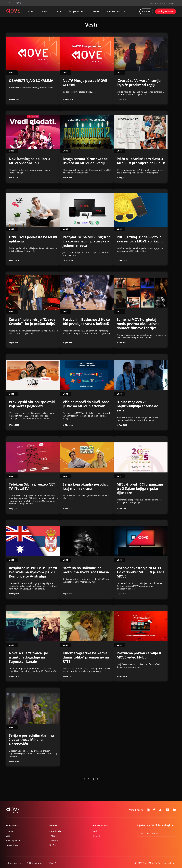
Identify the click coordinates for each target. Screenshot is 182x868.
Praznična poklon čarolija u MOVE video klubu (139, 655)
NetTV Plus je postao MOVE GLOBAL (85, 83)
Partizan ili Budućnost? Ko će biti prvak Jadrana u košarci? (86, 321)
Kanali (58, 11)
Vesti (8, 836)
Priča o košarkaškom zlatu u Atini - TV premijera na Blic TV (141, 161)
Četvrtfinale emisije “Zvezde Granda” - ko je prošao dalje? (32, 321)
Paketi (44, 11)
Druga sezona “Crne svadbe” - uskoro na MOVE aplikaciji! (87, 161)
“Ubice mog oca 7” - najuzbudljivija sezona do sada (137, 406)
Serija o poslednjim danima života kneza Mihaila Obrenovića (31, 739)
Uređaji (95, 11)
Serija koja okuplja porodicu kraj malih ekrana (86, 486)
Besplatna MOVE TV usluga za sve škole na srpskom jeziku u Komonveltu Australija (33, 572)
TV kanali (53, 836)
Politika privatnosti (35, 863)
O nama (9, 831)
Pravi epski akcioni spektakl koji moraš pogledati (32, 404)
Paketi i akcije (55, 831)
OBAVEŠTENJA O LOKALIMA (31, 80)
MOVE (31, 11)
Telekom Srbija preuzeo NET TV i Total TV (32, 486)
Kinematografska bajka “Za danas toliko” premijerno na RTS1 (86, 657)
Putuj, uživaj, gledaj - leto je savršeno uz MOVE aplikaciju (140, 239)
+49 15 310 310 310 (158, 3)
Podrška (97, 831)
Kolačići (53, 863)
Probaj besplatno (166, 11)
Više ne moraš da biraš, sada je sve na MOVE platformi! (86, 404)
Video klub (54, 840)
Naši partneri (12, 845)
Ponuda (53, 826)
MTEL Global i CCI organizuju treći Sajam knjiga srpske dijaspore (140, 488)
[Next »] (98, 779)
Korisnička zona (117, 11)
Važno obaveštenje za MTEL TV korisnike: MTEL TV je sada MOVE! (141, 572)
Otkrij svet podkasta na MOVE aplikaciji (33, 239)
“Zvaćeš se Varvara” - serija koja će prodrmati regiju (139, 83)
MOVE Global (12, 826)
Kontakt (173, 3)
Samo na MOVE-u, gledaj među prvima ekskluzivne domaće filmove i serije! (138, 324)
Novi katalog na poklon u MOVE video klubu (29, 161)
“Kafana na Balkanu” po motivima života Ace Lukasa (86, 570)
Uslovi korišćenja (14, 863)
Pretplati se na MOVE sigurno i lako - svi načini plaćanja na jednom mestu (87, 241)
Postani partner (13, 840)
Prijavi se (146, 11)
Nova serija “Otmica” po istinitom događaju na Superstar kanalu (28, 657)
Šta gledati (76, 11)
